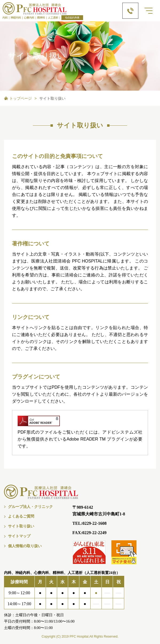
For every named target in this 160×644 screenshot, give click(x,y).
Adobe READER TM (86, 439)
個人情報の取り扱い (25, 546)
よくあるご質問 (21, 516)
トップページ (21, 98)
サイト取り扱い (21, 526)
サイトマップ (19, 536)
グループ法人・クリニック (30, 507)
